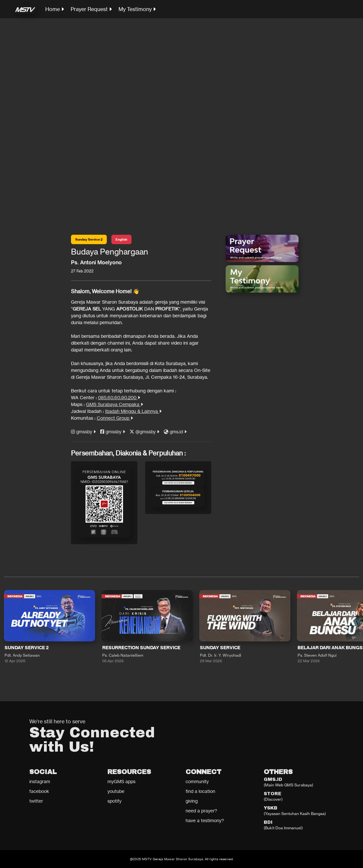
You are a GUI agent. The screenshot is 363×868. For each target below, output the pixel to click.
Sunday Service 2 (89, 239)
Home (55, 9)
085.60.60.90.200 (119, 397)
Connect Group (115, 418)
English (121, 239)
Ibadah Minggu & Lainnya (133, 411)
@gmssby (144, 432)
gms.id (175, 432)
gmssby (83, 432)
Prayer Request (91, 9)
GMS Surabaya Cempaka (114, 404)
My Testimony (137, 9)
